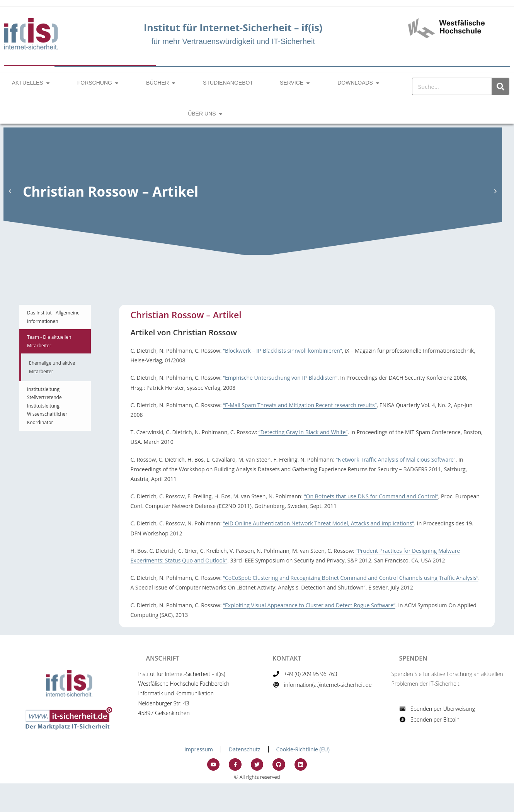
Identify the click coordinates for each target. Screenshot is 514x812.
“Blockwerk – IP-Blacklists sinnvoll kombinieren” (283, 351)
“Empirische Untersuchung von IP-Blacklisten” (280, 378)
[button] (10, 191)
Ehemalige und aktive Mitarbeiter (52, 367)
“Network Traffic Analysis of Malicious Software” (396, 460)
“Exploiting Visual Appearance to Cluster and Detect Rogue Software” (309, 605)
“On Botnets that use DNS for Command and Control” (371, 496)
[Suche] (500, 86)
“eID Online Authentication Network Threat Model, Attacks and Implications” (318, 523)
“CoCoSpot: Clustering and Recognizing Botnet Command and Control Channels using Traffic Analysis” (351, 578)
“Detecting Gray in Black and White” (303, 432)
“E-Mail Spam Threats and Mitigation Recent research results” (300, 405)
